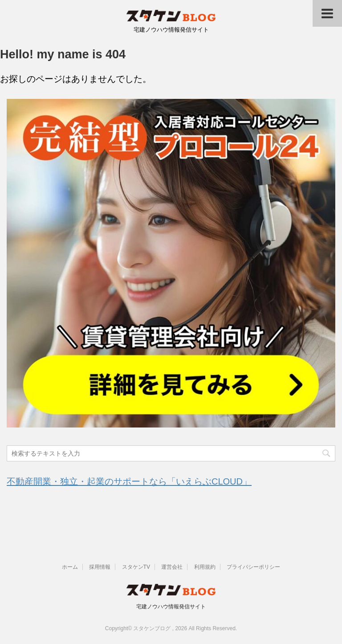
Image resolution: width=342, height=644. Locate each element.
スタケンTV (136, 567)
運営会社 (172, 567)
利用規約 (205, 567)
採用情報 (100, 567)
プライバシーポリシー (253, 567)
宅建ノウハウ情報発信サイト (171, 607)
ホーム (70, 567)
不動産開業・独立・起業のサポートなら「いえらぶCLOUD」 (129, 481)
